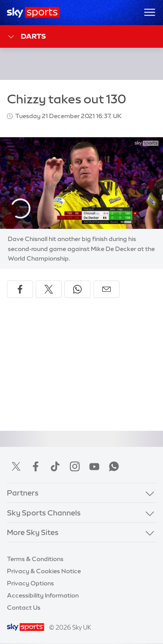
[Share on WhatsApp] (77, 289)
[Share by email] (106, 289)
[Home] (33, 13)
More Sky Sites (33, 532)
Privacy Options (30, 583)
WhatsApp (114, 466)
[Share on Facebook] (20, 289)
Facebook (36, 466)
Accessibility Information (43, 595)
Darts (26, 37)
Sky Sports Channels (44, 513)
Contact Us (24, 608)
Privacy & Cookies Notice (44, 571)
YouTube (94, 466)
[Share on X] (49, 289)
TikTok (55, 466)
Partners (23, 493)
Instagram (75, 466)
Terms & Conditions (35, 559)
